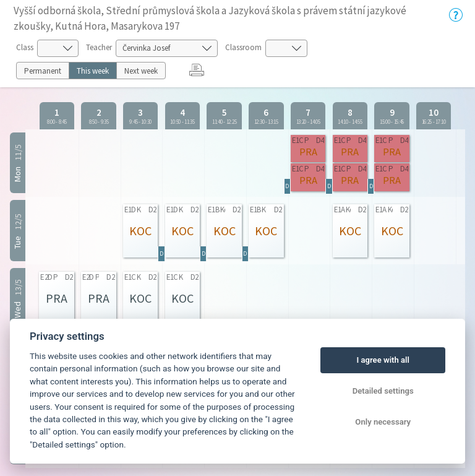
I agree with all (383, 360)
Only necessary (383, 422)
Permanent (43, 71)
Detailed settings (383, 391)
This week (93, 71)
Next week (141, 71)
